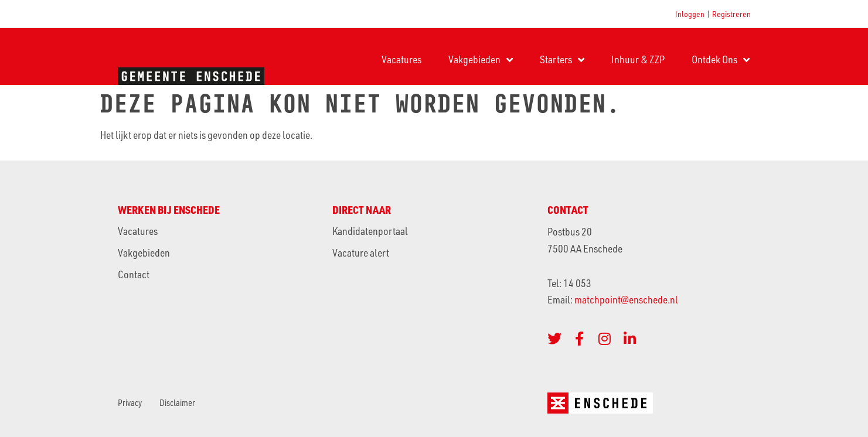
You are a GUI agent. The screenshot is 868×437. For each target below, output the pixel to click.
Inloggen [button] (690, 14)
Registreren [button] (731, 14)
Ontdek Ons (721, 60)
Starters (562, 60)
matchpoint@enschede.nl (627, 299)
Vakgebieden (481, 60)
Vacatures (401, 59)
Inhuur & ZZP (638, 59)
